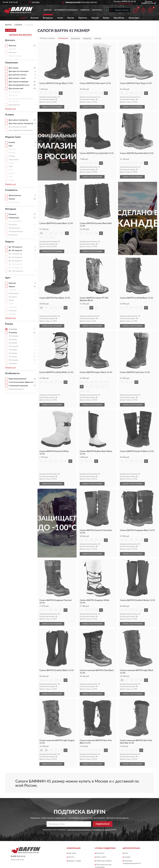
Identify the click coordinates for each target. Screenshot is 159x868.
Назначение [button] (12, 63)
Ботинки (35, 18)
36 (41, 93)
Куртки (71, 18)
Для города (13, 68)
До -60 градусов (15, 264)
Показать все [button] (10, 109)
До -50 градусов (15, 250)
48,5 (52, 238)
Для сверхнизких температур (21, 130)
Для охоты (13, 95)
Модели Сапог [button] (13, 137)
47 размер (13, 357)
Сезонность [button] (11, 190)
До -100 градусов (16, 271)
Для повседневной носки (19, 85)
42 (41, 238)
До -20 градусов (15, 257)
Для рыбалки (14, 105)
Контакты (97, 10)
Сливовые (13, 307)
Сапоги (23, 18)
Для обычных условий (18, 127)
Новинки (85, 10)
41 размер (13, 329)
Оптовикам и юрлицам (66, 10)
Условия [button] (9, 115)
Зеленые (12, 290)
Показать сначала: (48, 38)
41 (61, 93)
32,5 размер (13, 346)
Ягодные (12, 314)
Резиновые (13, 235)
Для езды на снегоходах (19, 71)
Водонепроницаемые (17, 379)
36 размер (13, 333)
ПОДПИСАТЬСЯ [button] (103, 811)
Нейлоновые (14, 218)
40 (56, 93)
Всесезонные (14, 202)
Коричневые (14, 293)
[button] (125, 3)
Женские (12, 46)
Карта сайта (101, 844)
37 (46, 93)
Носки (60, 18)
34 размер (13, 350)
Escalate (12, 142)
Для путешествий (16, 89)
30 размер (13, 339)
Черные (12, 287)
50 (88, 387)
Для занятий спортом (17, 75)
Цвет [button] (8, 278)
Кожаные (12, 214)
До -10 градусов (15, 254)
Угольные (13, 311)
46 (96, 308)
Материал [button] (11, 209)
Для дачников (14, 92)
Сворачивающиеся (16, 389)
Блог (126, 840)
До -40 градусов (15, 261)
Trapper (12, 180)
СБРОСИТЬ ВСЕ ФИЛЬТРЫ (20, 35)
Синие (11, 304)
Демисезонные (15, 196)
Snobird (12, 173)
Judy (10, 167)
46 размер (13, 353)
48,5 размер (13, 360)
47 (46, 238)
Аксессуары (134, 18)
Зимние (12, 199)
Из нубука (13, 225)
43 (91, 382)
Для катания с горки (17, 78)
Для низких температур (18, 120)
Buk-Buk (12, 153)
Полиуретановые (16, 232)
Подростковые (15, 56)
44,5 (97, 382)
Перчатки (83, 18)
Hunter (11, 163)
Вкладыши (48, 18)
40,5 (61, 233)
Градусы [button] (10, 242)
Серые (11, 300)
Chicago (12, 156)
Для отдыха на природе (18, 82)
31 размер (13, 343)
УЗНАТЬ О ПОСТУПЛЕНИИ (52, 107)
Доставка (72, 840)
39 (96, 93)
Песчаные (13, 297)
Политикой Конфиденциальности (80, 816)
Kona (11, 170)
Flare (11, 146)
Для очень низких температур (21, 124)
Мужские (13, 53)
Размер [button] (9, 324)
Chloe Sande (13, 160)
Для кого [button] (10, 40)
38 (51, 93)
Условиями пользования (102, 816)
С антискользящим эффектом (21, 382)
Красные (12, 283)
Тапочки (95, 18)
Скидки (127, 844)
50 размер (13, 364)
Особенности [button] (12, 373)
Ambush (12, 149)
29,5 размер (13, 336)
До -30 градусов (15, 247)
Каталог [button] (48, 10)
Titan (11, 177)
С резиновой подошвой (18, 386)
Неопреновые (14, 228)
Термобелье (119, 18)
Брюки (106, 18)
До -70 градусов (15, 268)
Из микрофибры (15, 221)
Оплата (71, 844)
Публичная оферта (104, 848)
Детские (12, 49)
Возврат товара (75, 848)
